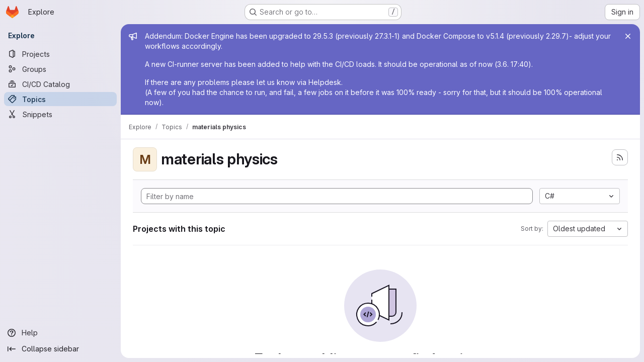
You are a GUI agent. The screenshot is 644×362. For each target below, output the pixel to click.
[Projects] (60, 54)
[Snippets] (60, 114)
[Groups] (60, 69)
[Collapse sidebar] (60, 349)
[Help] (60, 333)
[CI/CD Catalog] (60, 84)
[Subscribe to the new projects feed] (620, 157)
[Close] (628, 36)
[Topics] (60, 99)
